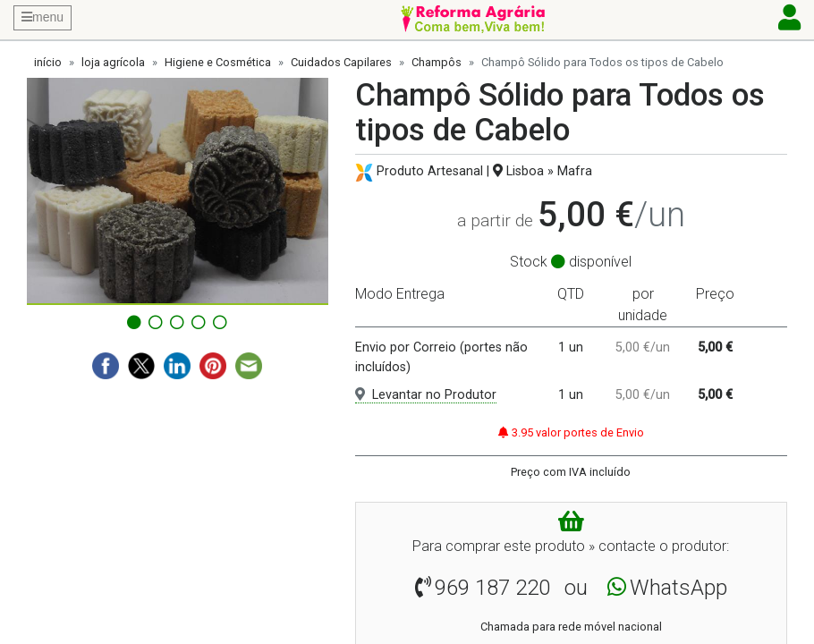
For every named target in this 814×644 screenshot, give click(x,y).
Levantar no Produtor (426, 395)
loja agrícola (113, 62)
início (48, 62)
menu (42, 17)
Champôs (437, 62)
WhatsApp (678, 588)
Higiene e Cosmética (218, 62)
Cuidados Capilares (341, 62)
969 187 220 (492, 588)
